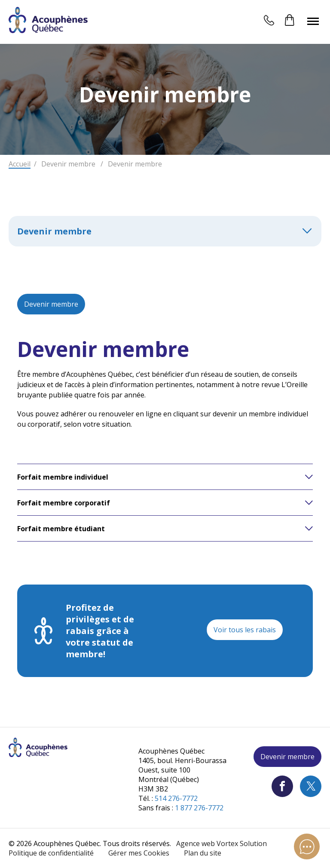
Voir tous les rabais (245, 630)
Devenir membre (51, 304)
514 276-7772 (176, 798)
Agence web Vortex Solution (222, 843)
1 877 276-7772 (199, 808)
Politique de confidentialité (51, 853)
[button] (313, 21)
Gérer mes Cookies (139, 853)
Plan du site (203, 853)
